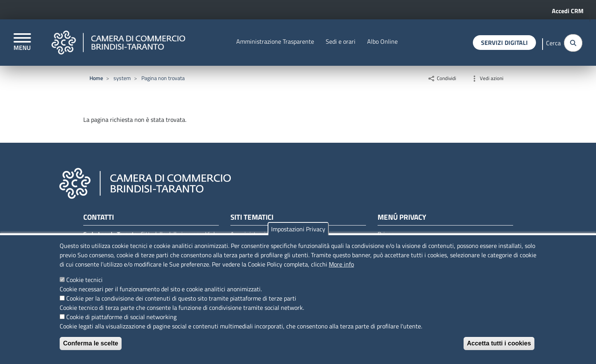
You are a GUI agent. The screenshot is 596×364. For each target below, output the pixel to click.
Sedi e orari (341, 41)
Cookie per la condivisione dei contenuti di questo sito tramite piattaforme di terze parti (181, 298)
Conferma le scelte (91, 343)
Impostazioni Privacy (298, 229)
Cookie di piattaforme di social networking (121, 317)
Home (96, 78)
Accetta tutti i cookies (499, 343)
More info (341, 264)
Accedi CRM (568, 11)
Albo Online (382, 41)
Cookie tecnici (84, 280)
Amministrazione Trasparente (275, 41)
